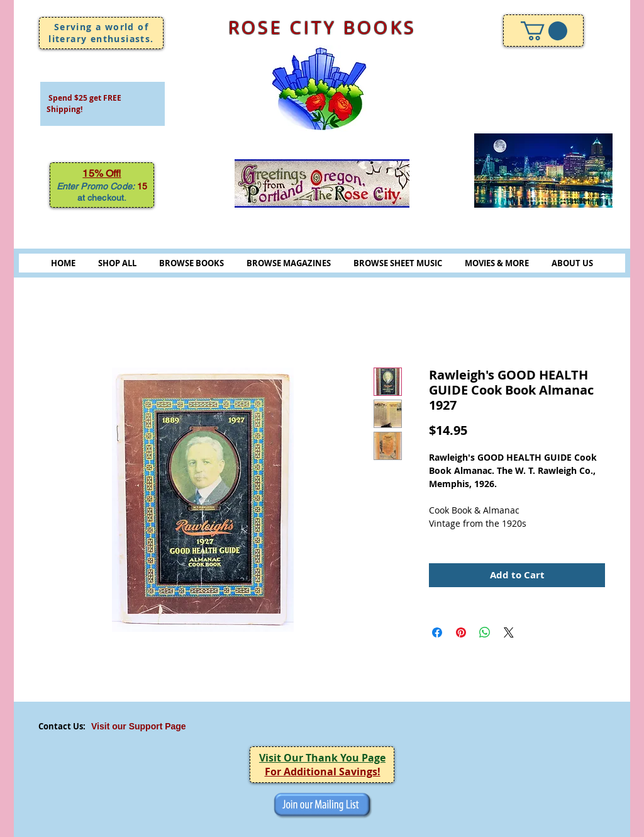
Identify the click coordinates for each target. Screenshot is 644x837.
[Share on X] (509, 632)
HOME (63, 263)
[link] (544, 31)
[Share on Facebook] (437, 632)
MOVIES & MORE (497, 263)
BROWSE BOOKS (192, 263)
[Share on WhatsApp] (485, 632)
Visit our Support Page (139, 726)
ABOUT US (572, 263)
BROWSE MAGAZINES (289, 263)
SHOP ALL (117, 263)
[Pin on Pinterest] (461, 632)
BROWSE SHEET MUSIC (398, 263)
